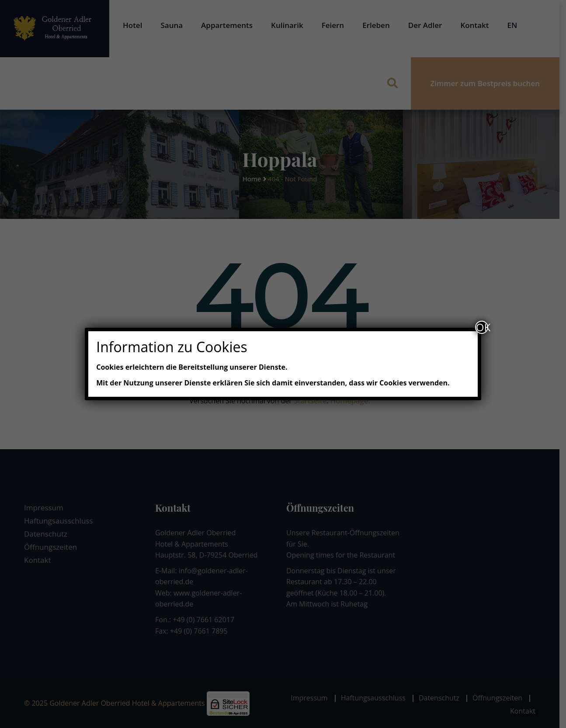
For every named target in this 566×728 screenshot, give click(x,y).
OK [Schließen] (482, 327)
